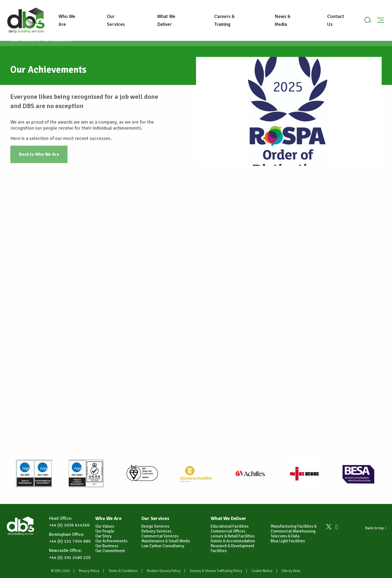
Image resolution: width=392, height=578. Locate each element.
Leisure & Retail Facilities (233, 536)
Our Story (103, 536)
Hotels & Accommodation (233, 541)
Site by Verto (291, 571)
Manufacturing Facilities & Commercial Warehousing (294, 529)
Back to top (376, 528)
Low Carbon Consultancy (163, 546)
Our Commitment (110, 551)
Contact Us (336, 20)
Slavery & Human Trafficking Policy (216, 571)
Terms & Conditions (123, 571)
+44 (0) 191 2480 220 (70, 558)
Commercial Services (160, 536)
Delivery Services (156, 531)
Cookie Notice (262, 571)
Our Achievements (111, 541)
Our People (105, 531)
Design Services (155, 526)
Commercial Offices (228, 531)
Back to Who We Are (39, 154)
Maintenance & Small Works (166, 541)
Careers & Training (224, 20)
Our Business (107, 546)
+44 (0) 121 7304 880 (70, 541)
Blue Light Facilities (288, 541)
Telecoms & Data (285, 536)
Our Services (116, 20)
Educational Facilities (230, 526)
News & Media (283, 20)
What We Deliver (166, 20)
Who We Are (67, 20)
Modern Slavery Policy (164, 571)
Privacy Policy (89, 571)
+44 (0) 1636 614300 (69, 525)
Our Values (105, 526)
